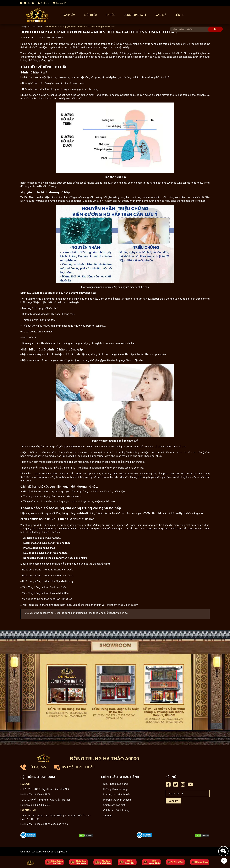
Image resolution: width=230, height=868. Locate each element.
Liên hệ (179, 15)
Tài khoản (43, 3)
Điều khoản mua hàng (116, 784)
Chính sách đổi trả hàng (116, 810)
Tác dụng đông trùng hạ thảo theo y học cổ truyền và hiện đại (94, 613)
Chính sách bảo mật (114, 805)
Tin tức (110, 15)
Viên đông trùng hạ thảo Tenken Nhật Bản (45, 593)
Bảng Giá (160, 15)
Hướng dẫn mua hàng (115, 789)
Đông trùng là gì (135, 15)
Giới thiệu (90, 15)
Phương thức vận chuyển (117, 800)
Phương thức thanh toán (117, 794)
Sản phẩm (67, 15)
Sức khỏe (37, 27)
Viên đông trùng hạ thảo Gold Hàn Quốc (44, 587)
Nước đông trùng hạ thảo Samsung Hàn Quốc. (48, 570)
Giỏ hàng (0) (59, 3)
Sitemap (108, 816)
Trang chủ (25, 27)
